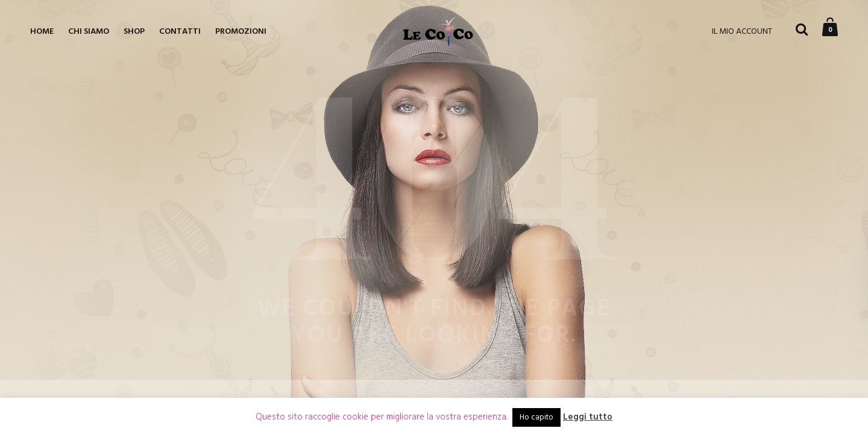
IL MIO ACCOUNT (742, 32)
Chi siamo (89, 32)
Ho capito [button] (536, 417)
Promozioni (241, 32)
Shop (134, 32)
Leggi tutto (588, 417)
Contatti (180, 32)
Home (42, 32)
